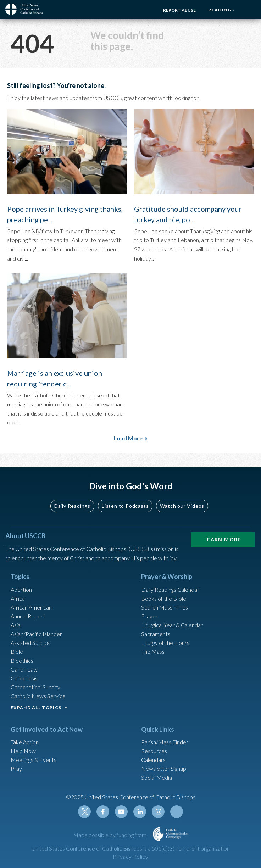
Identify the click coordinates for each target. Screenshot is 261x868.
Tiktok (177, 812)
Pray (16, 769)
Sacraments (156, 634)
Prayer (149, 616)
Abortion (21, 589)
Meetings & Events (34, 760)
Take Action (25, 742)
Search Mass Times (165, 607)
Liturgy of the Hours (165, 643)
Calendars (153, 760)
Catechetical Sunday (35, 687)
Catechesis (24, 678)
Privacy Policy (131, 856)
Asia (16, 625)
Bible (17, 652)
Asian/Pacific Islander (36, 634)
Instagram (158, 812)
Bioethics (22, 660)
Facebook (103, 812)
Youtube (121, 812)
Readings (221, 10)
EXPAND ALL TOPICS (36, 708)
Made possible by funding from (110, 835)
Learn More (223, 539)
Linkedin (140, 812)
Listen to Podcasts (125, 506)
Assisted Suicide (30, 643)
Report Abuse (179, 10)
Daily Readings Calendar (170, 589)
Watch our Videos (182, 506)
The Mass (153, 652)
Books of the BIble (164, 598)
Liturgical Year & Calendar (172, 625)
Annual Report (28, 616)
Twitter (84, 812)
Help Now (23, 751)
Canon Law (24, 669)
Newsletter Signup (164, 769)
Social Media (157, 777)
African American (31, 607)
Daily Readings (72, 506)
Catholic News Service (38, 696)
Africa (18, 598)
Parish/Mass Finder (165, 742)
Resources (154, 751)
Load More (128, 438)
